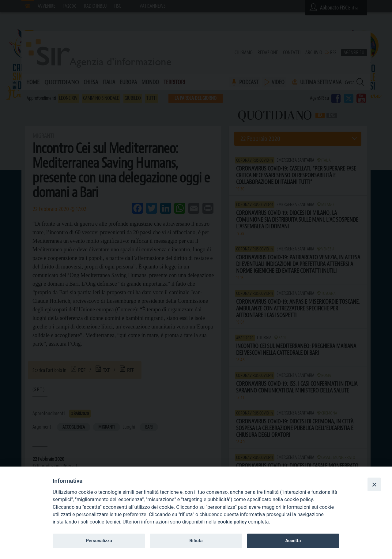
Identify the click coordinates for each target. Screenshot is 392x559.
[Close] (374, 484)
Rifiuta (196, 541)
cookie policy (232, 522)
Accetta (293, 541)
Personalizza (99, 541)
